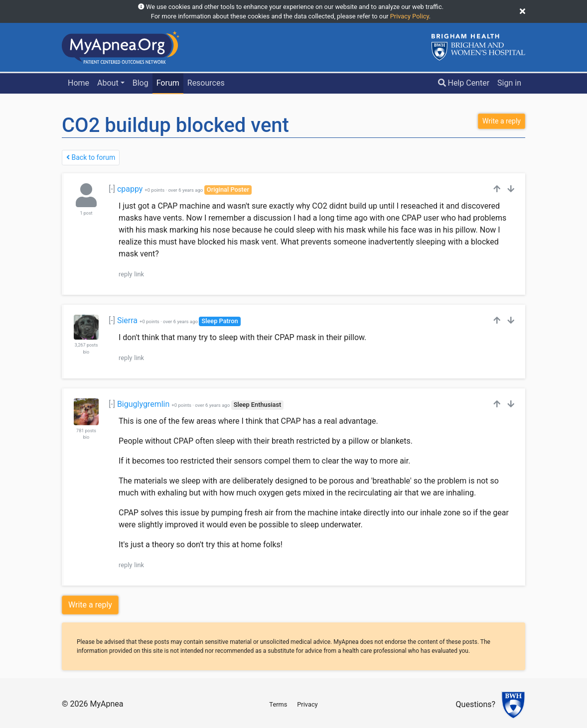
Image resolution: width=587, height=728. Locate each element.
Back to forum (91, 157)
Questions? (476, 705)
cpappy (130, 189)
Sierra (127, 320)
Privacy (307, 704)
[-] (112, 189)
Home (78, 83)
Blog (141, 83)
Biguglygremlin (143, 404)
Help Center (464, 83)
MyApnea (106, 704)
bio (86, 352)
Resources (206, 83)
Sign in (509, 83)
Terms (278, 704)
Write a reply (90, 605)
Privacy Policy (410, 16)
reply (125, 274)
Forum (168, 83)
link (139, 274)
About (108, 83)
